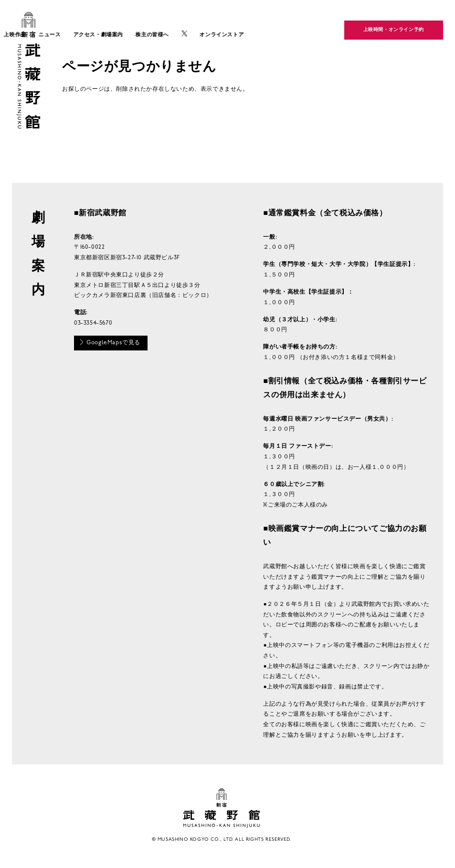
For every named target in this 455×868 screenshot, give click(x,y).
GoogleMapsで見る (110, 342)
